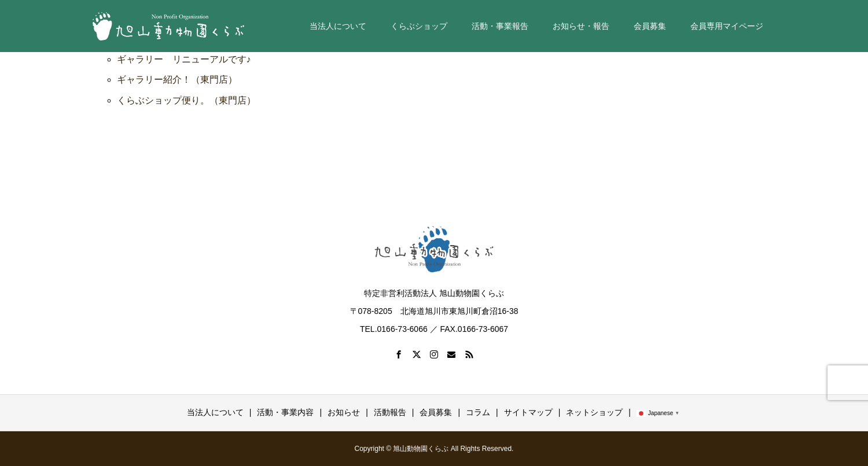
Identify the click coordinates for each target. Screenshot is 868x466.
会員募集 (650, 26)
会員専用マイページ (727, 26)
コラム (478, 412)
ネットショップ (594, 412)
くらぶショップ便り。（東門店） (186, 100)
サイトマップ (528, 412)
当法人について (338, 26)
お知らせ (344, 412)
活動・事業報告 (500, 26)
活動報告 (390, 412)
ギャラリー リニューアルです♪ (184, 59)
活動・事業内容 (285, 412)
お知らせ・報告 (581, 26)
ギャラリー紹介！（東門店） (177, 79)
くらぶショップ (419, 26)
